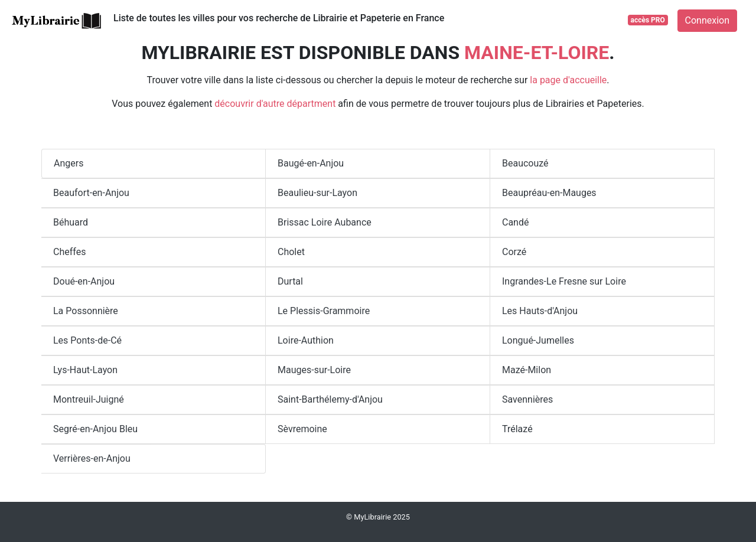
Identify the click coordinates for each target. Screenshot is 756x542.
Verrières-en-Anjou (92, 458)
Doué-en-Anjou (84, 281)
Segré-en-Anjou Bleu (95, 429)
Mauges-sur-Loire (314, 370)
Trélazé (517, 429)
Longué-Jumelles (538, 340)
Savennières (527, 399)
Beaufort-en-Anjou (91, 193)
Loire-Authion (306, 340)
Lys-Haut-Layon (85, 370)
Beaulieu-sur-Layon (317, 193)
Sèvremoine (302, 429)
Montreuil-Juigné (89, 399)
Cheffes (69, 252)
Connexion (707, 20)
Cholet (291, 252)
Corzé (514, 252)
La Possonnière (86, 311)
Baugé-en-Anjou (311, 163)
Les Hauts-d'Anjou (540, 311)
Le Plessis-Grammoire (324, 311)
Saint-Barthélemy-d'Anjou (330, 399)
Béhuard (71, 222)
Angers (69, 163)
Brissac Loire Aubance (325, 222)
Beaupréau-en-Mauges (549, 193)
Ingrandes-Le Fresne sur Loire (564, 281)
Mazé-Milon (527, 370)
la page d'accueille (568, 80)
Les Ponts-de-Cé (87, 340)
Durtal (290, 281)
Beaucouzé (525, 163)
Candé (515, 222)
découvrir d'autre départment (275, 104)
